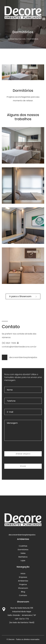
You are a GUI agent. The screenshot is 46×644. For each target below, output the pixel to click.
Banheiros (23, 557)
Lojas (23, 560)
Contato (23, 595)
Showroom (23, 588)
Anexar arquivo (23, 454)
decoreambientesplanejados (20, 357)
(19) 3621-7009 (10, 343)
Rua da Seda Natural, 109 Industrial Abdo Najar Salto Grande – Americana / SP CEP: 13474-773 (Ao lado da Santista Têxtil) (22, 615)
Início (23, 573)
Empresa (23, 577)
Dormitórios (23, 550)
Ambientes (23, 581)
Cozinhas (23, 546)
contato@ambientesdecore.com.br (19, 347)
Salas (23, 553)
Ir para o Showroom (23, 296)
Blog (23, 592)
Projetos (23, 584)
